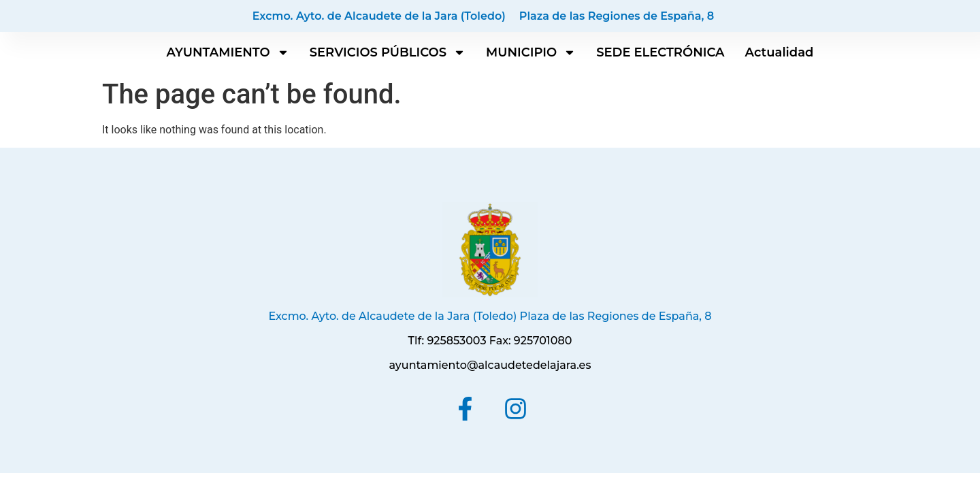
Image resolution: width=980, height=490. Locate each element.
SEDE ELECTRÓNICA (660, 52)
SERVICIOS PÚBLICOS (388, 52)
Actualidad (780, 52)
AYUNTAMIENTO (228, 52)
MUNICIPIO (531, 52)
